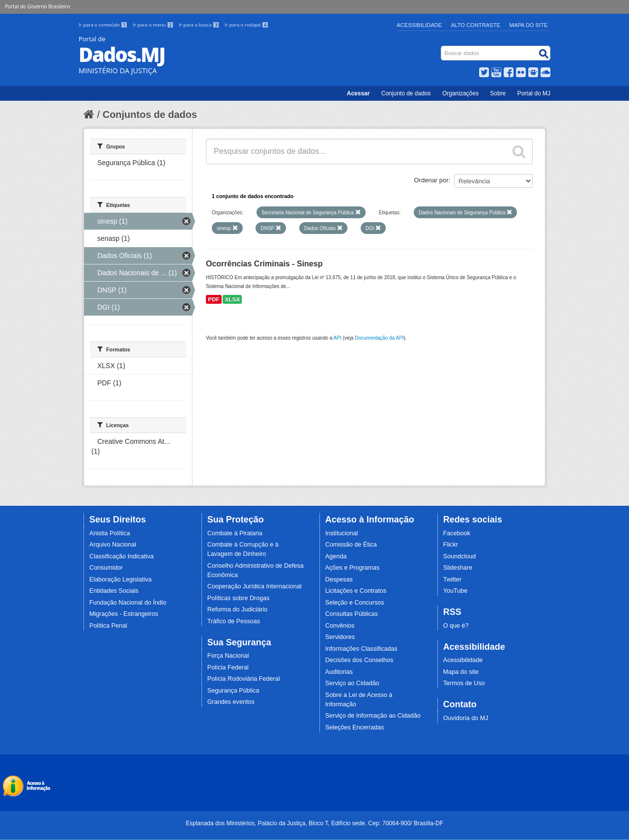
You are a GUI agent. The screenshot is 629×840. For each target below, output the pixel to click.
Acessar (358, 93)
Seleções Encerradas (355, 727)
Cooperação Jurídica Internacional (255, 586)
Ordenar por (431, 180)
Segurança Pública (233, 691)
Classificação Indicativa (122, 556)
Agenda (336, 556)
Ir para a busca (200, 25)
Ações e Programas (353, 568)
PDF (214, 299)
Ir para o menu (154, 25)
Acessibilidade (419, 25)
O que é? (456, 626)
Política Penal (108, 626)
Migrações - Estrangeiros (124, 614)
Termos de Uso (464, 683)
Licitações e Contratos (356, 591)
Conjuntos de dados (150, 115)
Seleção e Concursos (355, 603)
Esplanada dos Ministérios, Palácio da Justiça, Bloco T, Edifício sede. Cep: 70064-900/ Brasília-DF (314, 823)
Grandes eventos (231, 702)
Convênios (340, 626)
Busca (442, 48)
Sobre (498, 93)
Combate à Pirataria (235, 533)
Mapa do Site (529, 25)
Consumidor (106, 568)
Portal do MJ (534, 93)
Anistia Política (110, 533)
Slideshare (458, 568)
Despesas (339, 579)
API (338, 338)
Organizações (460, 93)
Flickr (451, 545)
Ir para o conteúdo (104, 25)
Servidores (340, 637)
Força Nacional (228, 656)
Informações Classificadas (361, 649)
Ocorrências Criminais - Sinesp (264, 264)
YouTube (456, 591)
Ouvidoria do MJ (466, 718)
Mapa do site (461, 672)
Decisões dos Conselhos (359, 660)
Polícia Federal (228, 667)
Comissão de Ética (351, 545)
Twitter (452, 579)
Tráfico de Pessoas (234, 621)
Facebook (457, 533)
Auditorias (339, 672)
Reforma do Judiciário (238, 609)
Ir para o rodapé (246, 25)
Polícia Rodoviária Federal (244, 679)
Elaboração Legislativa (121, 579)
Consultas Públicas (352, 614)
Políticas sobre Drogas (239, 598)
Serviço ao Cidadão (352, 683)
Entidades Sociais (114, 591)
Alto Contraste (476, 25)
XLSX (232, 299)
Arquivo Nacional (113, 545)
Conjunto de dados (406, 93)
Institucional (342, 533)
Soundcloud (460, 556)
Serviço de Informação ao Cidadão (373, 716)
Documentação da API (379, 338)
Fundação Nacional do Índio (128, 603)
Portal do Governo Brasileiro (37, 6)
